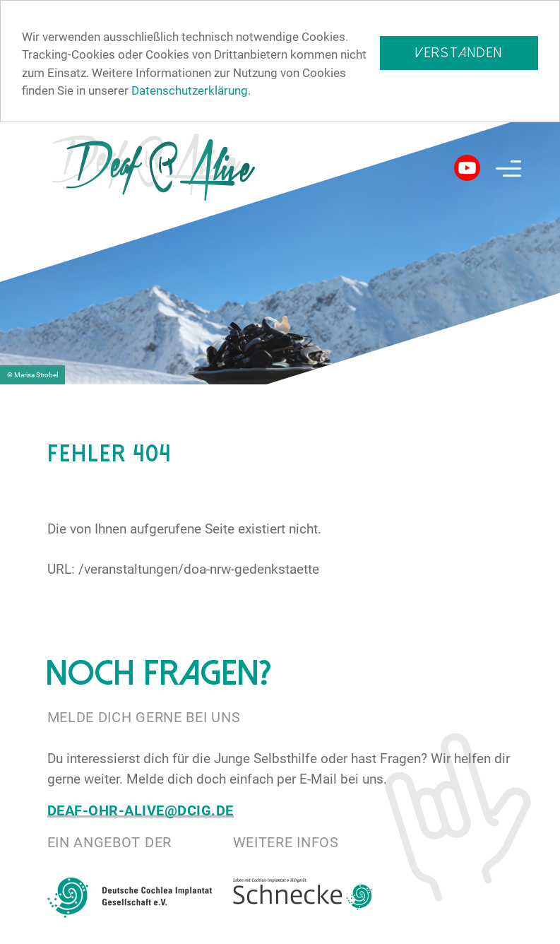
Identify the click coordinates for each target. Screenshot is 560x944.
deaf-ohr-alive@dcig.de (141, 810)
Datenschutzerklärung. (191, 90)
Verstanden (459, 53)
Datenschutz (389, 933)
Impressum (488, 933)
